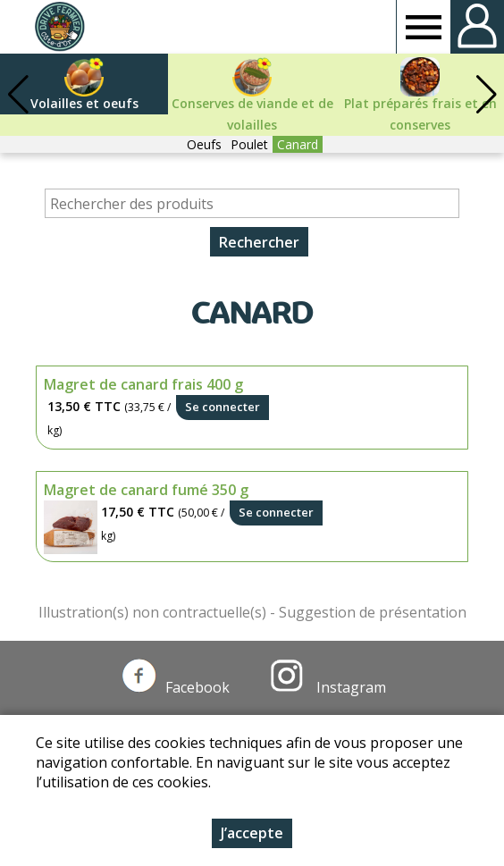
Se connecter (223, 407)
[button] (486, 95)
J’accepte (252, 833)
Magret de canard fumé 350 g (146, 490)
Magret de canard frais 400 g (143, 384)
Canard (298, 144)
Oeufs (204, 144)
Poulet (249, 144)
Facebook (176, 687)
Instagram (328, 687)
